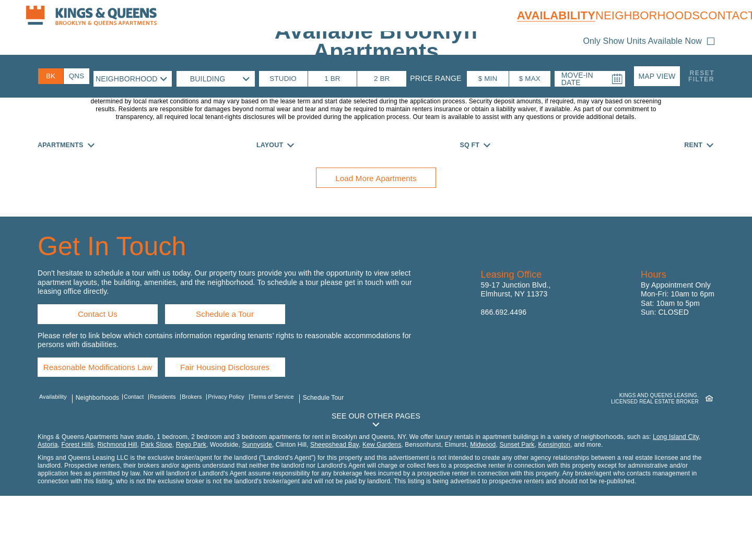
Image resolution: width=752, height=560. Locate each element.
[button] (657, 76)
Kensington (555, 509)
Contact (716, 15)
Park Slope (157, 509)
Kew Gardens (382, 509)
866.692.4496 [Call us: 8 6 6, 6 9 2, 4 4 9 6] (504, 360)
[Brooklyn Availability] (51, 76)
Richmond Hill (117, 509)
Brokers (203, 459)
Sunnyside (257, 509)
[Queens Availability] (77, 76)
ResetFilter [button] (701, 76)
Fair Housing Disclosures (250, 425)
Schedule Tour (345, 459)
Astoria (48, 509)
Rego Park (191, 509)
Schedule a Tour (228, 365)
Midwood (483, 509)
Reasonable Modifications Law (108, 425)
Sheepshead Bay (334, 509)
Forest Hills (77, 509)
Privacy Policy (242, 459)
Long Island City (676, 501)
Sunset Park (517, 509)
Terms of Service (293, 459)
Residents (170, 459)
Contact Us (98, 365)
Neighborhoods (636, 15)
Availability (545, 15)
